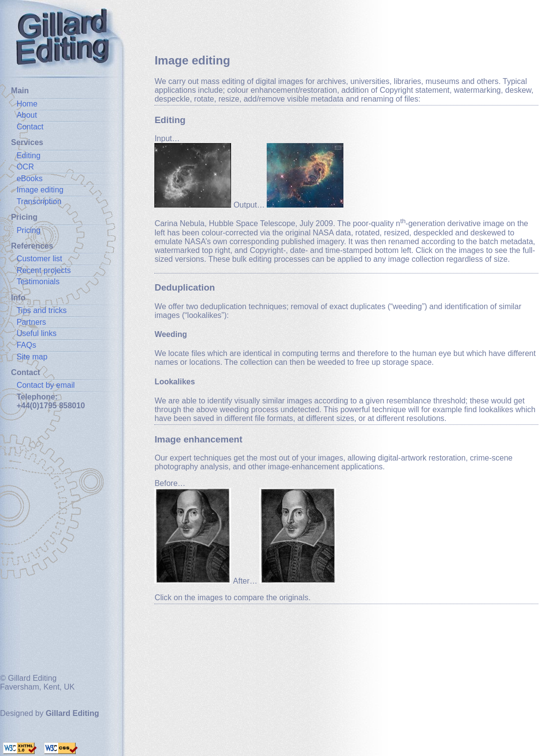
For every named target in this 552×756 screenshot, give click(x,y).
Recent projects (44, 270)
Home (27, 104)
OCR (25, 167)
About (27, 115)
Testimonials (38, 282)
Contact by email (46, 385)
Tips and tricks (42, 310)
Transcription (39, 201)
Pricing (29, 230)
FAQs (26, 345)
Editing (29, 156)
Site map (32, 357)
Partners (31, 322)
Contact (30, 127)
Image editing (40, 190)
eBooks (30, 178)
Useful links (37, 333)
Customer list (39, 259)
